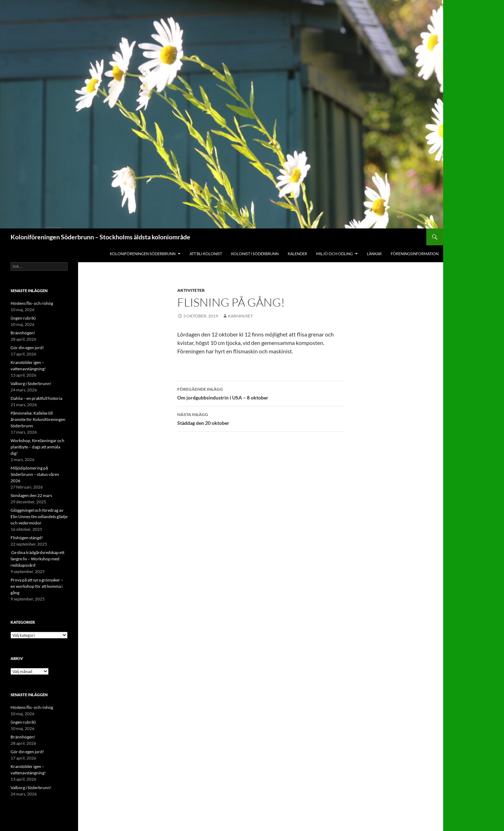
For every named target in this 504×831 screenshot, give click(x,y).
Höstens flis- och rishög (32, 303)
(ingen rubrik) (23, 318)
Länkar (374, 254)
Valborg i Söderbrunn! (31, 383)
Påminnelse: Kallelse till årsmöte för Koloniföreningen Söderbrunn (38, 419)
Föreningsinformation (415, 254)
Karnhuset (240, 316)
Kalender (297, 254)
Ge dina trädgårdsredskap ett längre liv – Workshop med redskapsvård (37, 559)
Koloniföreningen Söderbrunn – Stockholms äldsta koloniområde (100, 237)
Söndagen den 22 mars (31, 495)
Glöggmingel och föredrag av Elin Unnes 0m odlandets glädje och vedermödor (39, 517)
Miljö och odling (334, 254)
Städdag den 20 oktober (261, 418)
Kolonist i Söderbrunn (255, 254)
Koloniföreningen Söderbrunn (143, 254)
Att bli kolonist (206, 254)
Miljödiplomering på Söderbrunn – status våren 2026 (35, 474)
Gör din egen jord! (27, 348)
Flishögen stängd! (27, 538)
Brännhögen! (23, 333)
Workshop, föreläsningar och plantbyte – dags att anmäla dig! (37, 447)
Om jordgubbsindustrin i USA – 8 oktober (261, 393)
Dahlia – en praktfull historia (36, 398)
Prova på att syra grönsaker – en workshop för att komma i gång (37, 586)
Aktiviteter (191, 290)
